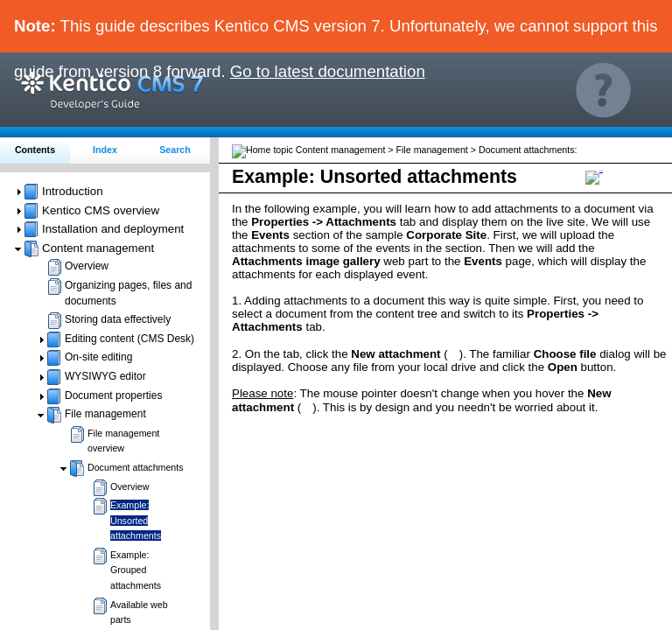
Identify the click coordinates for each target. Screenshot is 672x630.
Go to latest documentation (328, 71)
